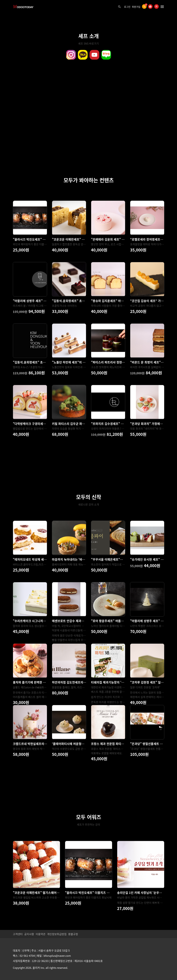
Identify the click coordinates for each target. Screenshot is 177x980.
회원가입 (136, 7)
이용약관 (41, 934)
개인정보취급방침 (57, 934)
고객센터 (18, 934)
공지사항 (29, 934)
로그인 (127, 7)
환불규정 (73, 934)
